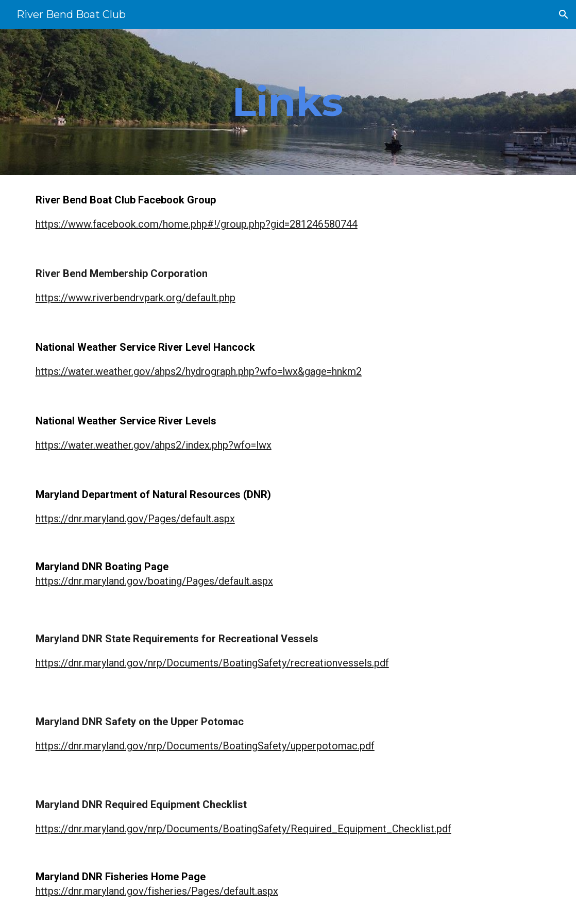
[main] (288, 102)
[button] (564, 14)
